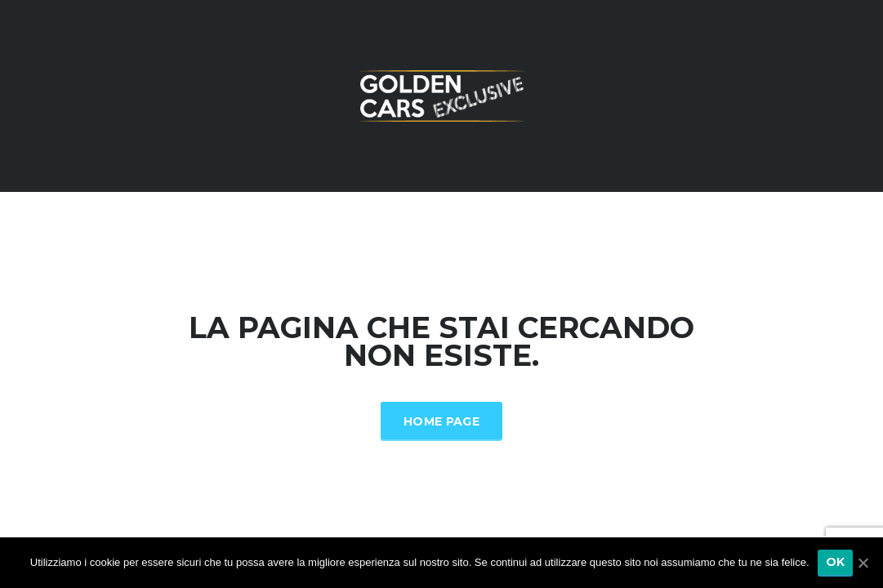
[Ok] (863, 563)
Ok (836, 562)
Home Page (441, 421)
